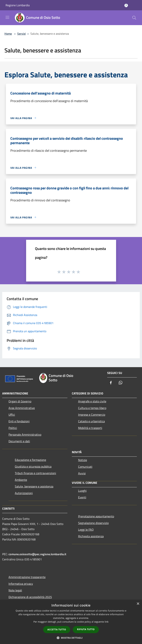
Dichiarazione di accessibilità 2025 (30, 597)
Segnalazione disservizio (93, 523)
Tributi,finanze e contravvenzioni (35, 473)
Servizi (21, 34)
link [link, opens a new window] (107, 622)
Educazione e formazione (30, 460)
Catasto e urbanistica (91, 421)
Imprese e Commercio (92, 415)
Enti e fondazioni (19, 421)
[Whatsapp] (121, 383)
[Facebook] (111, 383)
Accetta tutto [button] (57, 630)
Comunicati (85, 467)
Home (8, 34)
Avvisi (82, 473)
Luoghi (82, 491)
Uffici (12, 415)
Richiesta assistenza (91, 536)
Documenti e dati (19, 441)
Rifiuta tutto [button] (86, 629)
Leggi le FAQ (86, 530)
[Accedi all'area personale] (126, 5)
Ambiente (21, 480)
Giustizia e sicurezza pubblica (33, 466)
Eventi (82, 497)
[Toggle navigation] (7, 17)
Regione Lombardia (18, 5)
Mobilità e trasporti (90, 428)
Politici (13, 428)
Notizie (83, 460)
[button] (71, 638)
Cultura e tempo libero (92, 408)
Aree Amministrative (22, 408)
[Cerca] (134, 18)
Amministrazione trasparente (27, 577)
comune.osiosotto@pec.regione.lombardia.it (37, 554)
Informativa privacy (21, 584)
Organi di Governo (20, 401)
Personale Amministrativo (25, 435)
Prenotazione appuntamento (96, 516)
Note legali (15, 590)
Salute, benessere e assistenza (34, 486)
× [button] (138, 604)
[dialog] (71, 622)
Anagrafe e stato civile (92, 401)
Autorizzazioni (24, 493)
